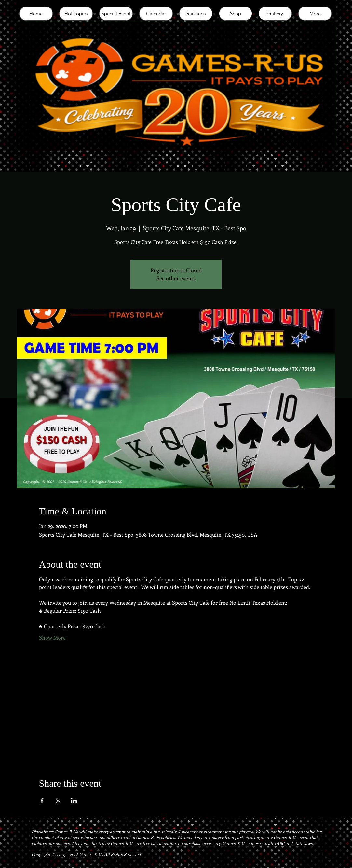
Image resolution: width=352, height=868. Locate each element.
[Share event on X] (58, 801)
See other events (176, 278)
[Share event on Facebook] (42, 801)
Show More (52, 637)
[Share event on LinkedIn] (74, 801)
